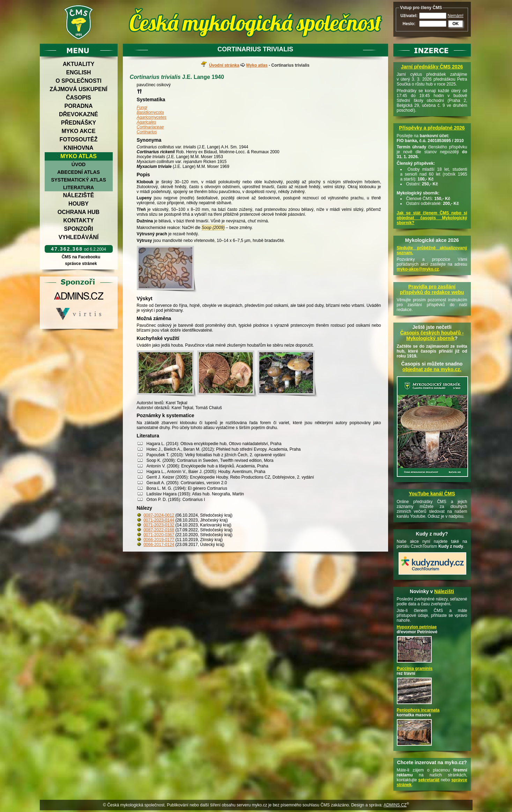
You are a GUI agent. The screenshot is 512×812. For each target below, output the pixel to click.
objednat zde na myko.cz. (432, 369)
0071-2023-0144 (159, 520)
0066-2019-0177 (159, 540)
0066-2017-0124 (159, 545)
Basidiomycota (150, 112)
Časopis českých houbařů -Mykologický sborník (432, 335)
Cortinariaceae (150, 127)
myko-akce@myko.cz (418, 269)
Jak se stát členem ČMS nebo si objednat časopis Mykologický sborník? (432, 218)
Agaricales (147, 122)
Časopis (79, 98)
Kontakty (79, 220)
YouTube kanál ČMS (432, 494)
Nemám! (456, 16)
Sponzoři (79, 229)
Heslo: (409, 24)
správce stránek (81, 264)
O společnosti (79, 81)
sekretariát (429, 780)
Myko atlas (79, 156)
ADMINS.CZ (395, 805)
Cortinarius (147, 132)
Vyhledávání (79, 237)
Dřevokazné (79, 114)
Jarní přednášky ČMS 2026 (432, 67)
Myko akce (78, 131)
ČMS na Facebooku (81, 257)
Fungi (142, 108)
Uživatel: (409, 16)
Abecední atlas (79, 172)
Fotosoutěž (78, 139)
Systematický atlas (79, 180)
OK (455, 24)
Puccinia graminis (415, 669)
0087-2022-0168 (159, 530)
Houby (79, 204)
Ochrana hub (79, 212)
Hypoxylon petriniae (417, 627)
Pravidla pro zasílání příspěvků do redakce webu (432, 289)
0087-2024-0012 (159, 515)
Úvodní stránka (224, 65)
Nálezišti (444, 591)
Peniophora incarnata (418, 710)
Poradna (79, 106)
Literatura (79, 187)
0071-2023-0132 (159, 525)
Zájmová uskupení (78, 89)
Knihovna (78, 148)
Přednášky (79, 123)
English (78, 72)
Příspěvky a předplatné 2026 (432, 128)
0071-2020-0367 (159, 535)
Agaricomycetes (152, 117)
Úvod (79, 164)
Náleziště (79, 195)
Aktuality (79, 64)
